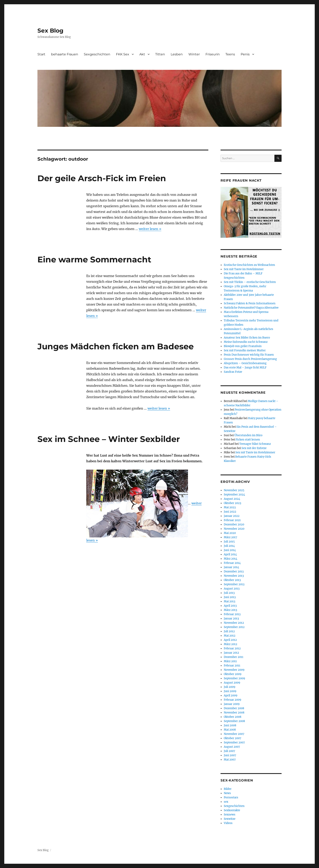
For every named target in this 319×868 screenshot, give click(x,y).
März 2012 (231, 644)
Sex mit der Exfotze (254, 448)
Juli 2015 (229, 542)
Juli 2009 (230, 687)
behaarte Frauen (65, 54)
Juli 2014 (229, 546)
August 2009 (232, 683)
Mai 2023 (230, 507)
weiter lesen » (150, 229)
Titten (160, 54)
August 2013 (232, 589)
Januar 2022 (232, 516)
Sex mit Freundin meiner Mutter (245, 350)
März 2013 (230, 610)
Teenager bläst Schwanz (255, 444)
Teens (230, 54)
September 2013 (234, 584)
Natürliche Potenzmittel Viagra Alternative (251, 308)
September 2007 (234, 743)
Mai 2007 (230, 760)
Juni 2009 (230, 691)
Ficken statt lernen (248, 440)
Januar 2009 (232, 704)
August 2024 (232, 499)
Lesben (177, 54)
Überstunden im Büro (248, 435)
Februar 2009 (233, 700)
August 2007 (232, 747)
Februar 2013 (232, 614)
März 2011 (230, 661)
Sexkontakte (232, 810)
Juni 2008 (230, 725)
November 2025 (234, 490)
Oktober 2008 (233, 717)
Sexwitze (230, 819)
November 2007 (234, 734)
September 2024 (234, 495)
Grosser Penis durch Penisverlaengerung (250, 359)
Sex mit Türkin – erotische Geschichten (250, 282)
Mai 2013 (229, 601)
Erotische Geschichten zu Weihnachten (249, 265)
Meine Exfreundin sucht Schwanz (246, 342)
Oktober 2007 (233, 738)
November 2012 (234, 623)
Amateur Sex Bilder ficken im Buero (247, 338)
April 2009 (231, 695)
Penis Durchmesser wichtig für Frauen (249, 355)
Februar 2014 (232, 563)
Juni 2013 (230, 597)
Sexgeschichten (97, 54)
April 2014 (230, 554)
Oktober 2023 (232, 503)
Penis (245, 54)
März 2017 (231, 537)
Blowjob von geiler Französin (243, 346)
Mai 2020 (230, 533)
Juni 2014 (230, 550)
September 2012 (234, 627)
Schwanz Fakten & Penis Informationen (250, 303)
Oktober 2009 (233, 674)
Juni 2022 (230, 512)
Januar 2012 (231, 653)
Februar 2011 (232, 666)
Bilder (228, 789)
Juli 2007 (229, 751)
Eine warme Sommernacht (94, 259)
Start (41, 54)
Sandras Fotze (233, 372)
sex (226, 802)
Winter (194, 54)
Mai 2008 (230, 730)
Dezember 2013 (234, 572)
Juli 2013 (229, 593)
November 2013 (234, 576)
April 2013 (230, 606)
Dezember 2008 (234, 708)
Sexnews (230, 815)
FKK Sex (123, 54)
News (227, 793)
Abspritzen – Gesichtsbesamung (245, 363)
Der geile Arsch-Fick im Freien (102, 178)
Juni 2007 (230, 755)
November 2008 (234, 713)
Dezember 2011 (234, 657)
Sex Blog (50, 31)
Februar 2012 (232, 648)
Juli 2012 (229, 631)
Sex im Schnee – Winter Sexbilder (109, 439)
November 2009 (234, 670)
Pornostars (231, 797)
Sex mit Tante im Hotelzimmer (244, 269)
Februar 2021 (232, 520)
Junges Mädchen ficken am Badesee (116, 346)
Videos (228, 823)
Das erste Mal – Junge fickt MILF (245, 368)
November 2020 (234, 529)
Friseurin (213, 54)
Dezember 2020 (234, 524)
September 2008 (234, 721)
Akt (142, 54)
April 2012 (230, 640)
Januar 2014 (231, 567)
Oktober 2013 (232, 580)
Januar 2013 (231, 619)
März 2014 (231, 559)
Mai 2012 (230, 636)
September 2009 (234, 678)
